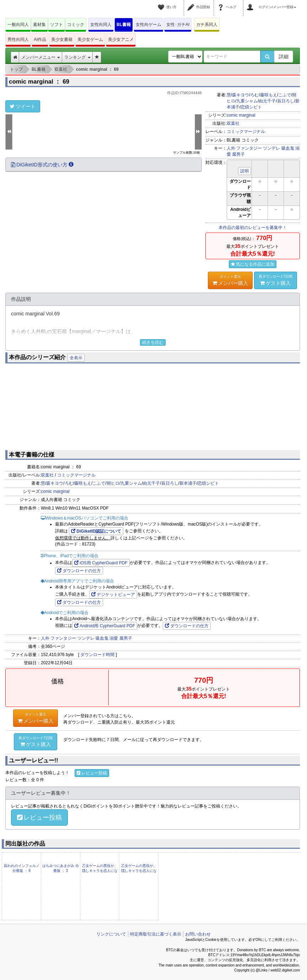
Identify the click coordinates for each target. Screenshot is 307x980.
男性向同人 (18, 39)
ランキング (77, 57)
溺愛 (114, 638)
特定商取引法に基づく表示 (156, 934)
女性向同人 (101, 25)
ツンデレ (271, 148)
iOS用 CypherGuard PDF (101, 563)
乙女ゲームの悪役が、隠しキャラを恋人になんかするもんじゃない (100, 871)
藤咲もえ (269, 95)
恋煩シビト (251, 107)
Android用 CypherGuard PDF (105, 626)
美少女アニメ (121, 39)
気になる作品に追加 (253, 264)
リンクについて (111, 934)
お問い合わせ (198, 934)
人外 (231, 148)
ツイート (23, 106)
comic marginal (241, 115)
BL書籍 (124, 25)
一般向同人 (18, 25)
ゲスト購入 (276, 280)
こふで (285, 95)
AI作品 (40, 39)
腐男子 (238, 154)
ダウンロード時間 (97, 655)
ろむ (254, 95)
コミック (76, 25)
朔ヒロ (113, 483)
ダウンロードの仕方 (79, 571)
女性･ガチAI (178, 25)
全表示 (76, 358)
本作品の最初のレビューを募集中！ (253, 228)
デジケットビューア (113, 595)
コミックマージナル (246, 132)
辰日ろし (286, 101)
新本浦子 (188, 483)
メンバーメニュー (41, 57)
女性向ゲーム (149, 25)
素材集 (39, 25)
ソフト (56, 25)
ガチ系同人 (207, 25)
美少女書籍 (62, 39)
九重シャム (247, 101)
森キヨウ (241, 95)
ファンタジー (249, 148)
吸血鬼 (288, 148)
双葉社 (233, 123)
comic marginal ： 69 (39, 82)
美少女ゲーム (90, 39)
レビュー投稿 (92, 773)
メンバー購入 (230, 280)
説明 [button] (244, 171)
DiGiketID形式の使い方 (42, 165)
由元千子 (267, 101)
